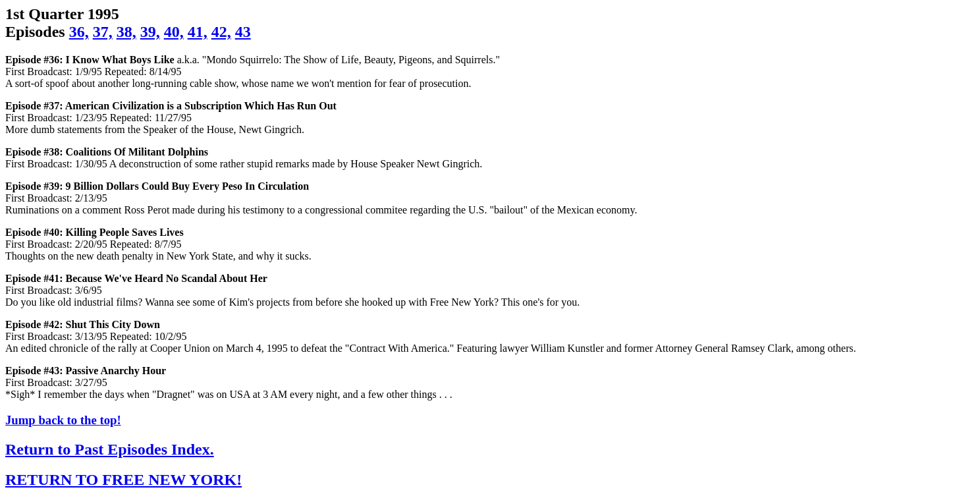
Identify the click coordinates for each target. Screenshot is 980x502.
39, (150, 32)
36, (79, 32)
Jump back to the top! (63, 420)
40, (174, 32)
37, (103, 32)
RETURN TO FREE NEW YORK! (123, 480)
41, (198, 32)
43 (243, 32)
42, (221, 32)
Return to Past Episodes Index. (110, 449)
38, (126, 32)
